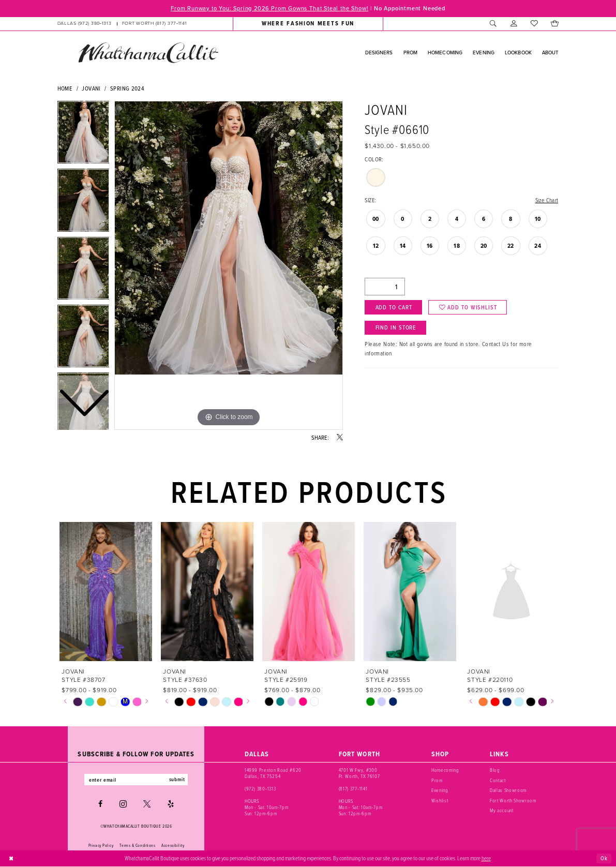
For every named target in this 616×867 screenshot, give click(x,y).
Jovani (91, 88)
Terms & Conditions (137, 845)
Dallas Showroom (508, 790)
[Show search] (494, 24)
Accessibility (173, 845)
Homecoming (445, 771)
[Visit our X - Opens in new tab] (147, 804)
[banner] (148, 53)
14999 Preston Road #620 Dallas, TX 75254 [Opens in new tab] (273, 774)
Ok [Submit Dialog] (604, 858)
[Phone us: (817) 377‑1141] (155, 24)
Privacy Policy (101, 845)
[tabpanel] (229, 265)
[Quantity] (385, 287)
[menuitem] (122, 24)
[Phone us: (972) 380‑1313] (84, 24)
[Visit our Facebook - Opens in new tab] (100, 804)
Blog (495, 771)
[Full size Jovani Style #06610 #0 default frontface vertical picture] (229, 265)
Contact (498, 780)
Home (65, 88)
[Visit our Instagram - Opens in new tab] (123, 804)
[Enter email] (136, 780)
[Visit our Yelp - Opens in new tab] (171, 804)
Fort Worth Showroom (513, 801)
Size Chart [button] (546, 200)
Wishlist (440, 801)
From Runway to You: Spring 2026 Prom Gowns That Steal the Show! (269, 8)
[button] (514, 24)
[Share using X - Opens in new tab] (340, 438)
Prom (437, 780)
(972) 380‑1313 (260, 789)
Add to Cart (394, 308)
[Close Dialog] (11, 859)
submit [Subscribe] (178, 780)
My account (502, 810)
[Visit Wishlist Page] (534, 24)
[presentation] (106, 592)
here (486, 858)
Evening (440, 790)
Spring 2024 (127, 88)
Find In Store (396, 328)
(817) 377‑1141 (353, 789)
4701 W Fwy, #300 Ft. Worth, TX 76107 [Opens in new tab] (359, 774)
